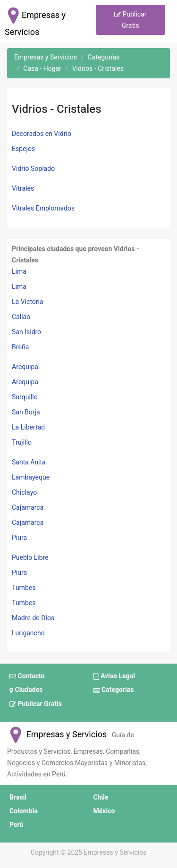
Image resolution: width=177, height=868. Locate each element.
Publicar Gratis (131, 20)
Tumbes (24, 588)
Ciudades (26, 691)
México (104, 811)
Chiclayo (24, 493)
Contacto (27, 676)
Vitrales (23, 189)
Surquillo (25, 397)
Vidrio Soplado (33, 169)
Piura (19, 538)
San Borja (26, 412)
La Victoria (28, 302)
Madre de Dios (33, 618)
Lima (19, 272)
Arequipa (25, 367)
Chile (101, 797)
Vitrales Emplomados (43, 208)
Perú (17, 825)
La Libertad (28, 427)
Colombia (24, 811)
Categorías (114, 691)
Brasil (18, 797)
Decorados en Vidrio (42, 134)
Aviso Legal (114, 676)
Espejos (23, 149)
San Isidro (26, 332)
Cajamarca (28, 508)
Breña (20, 347)
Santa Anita (29, 462)
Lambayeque (31, 477)
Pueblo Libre (30, 558)
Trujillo (22, 442)
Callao (21, 317)
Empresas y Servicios (57, 735)
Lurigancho (28, 633)
